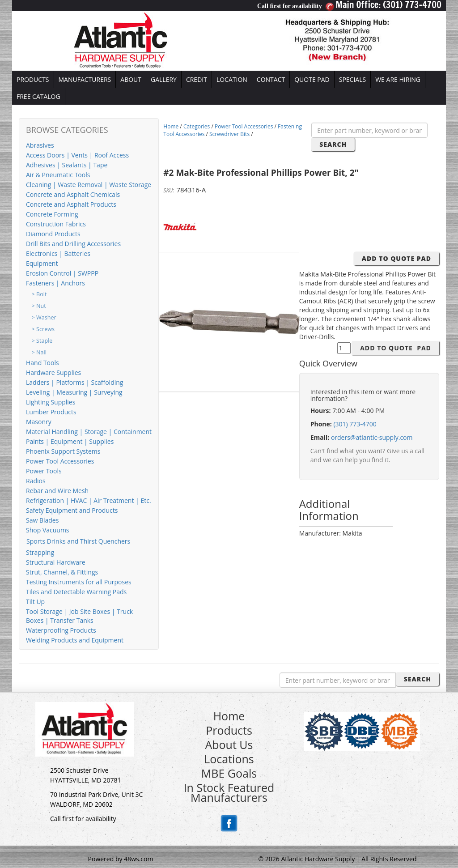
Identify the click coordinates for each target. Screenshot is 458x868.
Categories (197, 126)
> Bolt (39, 294)
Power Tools (44, 471)
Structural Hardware (56, 562)
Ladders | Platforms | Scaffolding (74, 382)
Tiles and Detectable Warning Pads (76, 592)
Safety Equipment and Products (72, 510)
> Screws (43, 329)
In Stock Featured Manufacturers (229, 792)
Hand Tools (42, 363)
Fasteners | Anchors (55, 283)
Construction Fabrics (56, 224)
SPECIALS (352, 79)
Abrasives (40, 145)
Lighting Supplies (51, 402)
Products (229, 730)
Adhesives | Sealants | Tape (67, 165)
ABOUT (131, 79)
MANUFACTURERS (85, 79)
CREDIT (197, 79)
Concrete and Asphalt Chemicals (73, 194)
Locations (229, 759)
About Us (229, 745)
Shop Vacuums (48, 530)
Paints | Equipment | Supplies (70, 441)
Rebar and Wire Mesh (57, 491)
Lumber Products (51, 412)
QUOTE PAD (312, 79)
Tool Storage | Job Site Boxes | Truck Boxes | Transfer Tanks (79, 616)
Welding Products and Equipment (75, 640)
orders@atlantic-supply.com (372, 437)
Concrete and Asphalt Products (71, 204)
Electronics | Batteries (58, 253)
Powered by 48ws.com (121, 859)
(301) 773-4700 (355, 424)
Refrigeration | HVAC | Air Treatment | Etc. (89, 500)
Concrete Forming (52, 214)
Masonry (39, 422)
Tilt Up (35, 602)
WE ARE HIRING (398, 79)
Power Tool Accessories (60, 461)
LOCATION (232, 79)
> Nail (39, 352)
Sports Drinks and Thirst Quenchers (78, 541)
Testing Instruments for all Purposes (79, 582)
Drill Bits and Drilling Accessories (73, 244)
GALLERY (164, 79)
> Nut (39, 306)
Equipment (42, 263)
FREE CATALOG (38, 96)
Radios (36, 481)
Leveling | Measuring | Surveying (74, 392)
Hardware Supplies (53, 372)
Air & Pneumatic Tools (58, 175)
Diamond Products (53, 234)
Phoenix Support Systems (63, 451)
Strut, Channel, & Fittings (62, 572)
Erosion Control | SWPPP (62, 273)
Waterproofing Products (61, 630)
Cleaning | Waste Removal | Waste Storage (89, 185)
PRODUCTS (33, 79)
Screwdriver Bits (229, 134)
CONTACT (271, 79)
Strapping (40, 552)
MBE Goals (229, 773)
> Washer (44, 317)
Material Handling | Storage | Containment (89, 432)
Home (171, 126)
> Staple (42, 341)
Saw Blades (42, 520)
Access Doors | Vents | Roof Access (77, 155)
